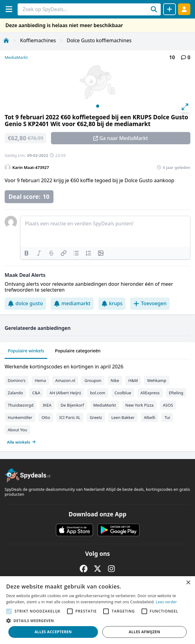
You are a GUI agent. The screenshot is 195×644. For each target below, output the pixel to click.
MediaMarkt (16, 57)
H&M (133, 380)
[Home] (6, 40)
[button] (97, 621)
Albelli (149, 417)
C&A (36, 393)
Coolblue (123, 393)
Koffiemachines (38, 40)
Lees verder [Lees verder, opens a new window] (166, 602)
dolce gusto (25, 303)
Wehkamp (157, 380)
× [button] (188, 583)
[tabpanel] (97, 403)
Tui (167, 417)
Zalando (15, 393)
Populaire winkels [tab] (26, 351)
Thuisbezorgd (21, 405)
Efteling (176, 393)
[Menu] (9, 9)
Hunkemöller (20, 417)
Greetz (96, 417)
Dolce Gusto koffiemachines (99, 40)
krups (112, 303)
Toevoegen (150, 303)
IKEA (47, 405)
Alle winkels (21, 442)
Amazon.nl (65, 380)
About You (17, 430)
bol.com (98, 393)
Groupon (93, 380)
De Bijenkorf (72, 405)
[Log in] (184, 9)
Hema (40, 380)
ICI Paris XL (70, 417)
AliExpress (150, 393)
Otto (46, 417)
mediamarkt (72, 303)
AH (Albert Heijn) (65, 393)
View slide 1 (98, 106)
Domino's (17, 380)
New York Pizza (140, 405)
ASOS (168, 405)
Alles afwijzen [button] (145, 632)
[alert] (97, 610)
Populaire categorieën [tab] (78, 351)
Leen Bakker (123, 417)
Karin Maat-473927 (31, 167)
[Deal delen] (170, 9)
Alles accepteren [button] (53, 632)
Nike (115, 380)
